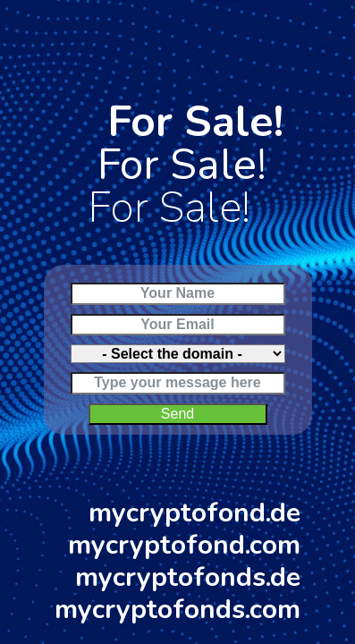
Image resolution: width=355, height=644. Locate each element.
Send (177, 414)
